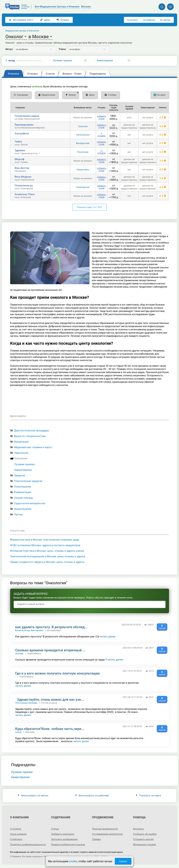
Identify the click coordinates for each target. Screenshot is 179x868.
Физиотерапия (23, 509)
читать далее (108, 637)
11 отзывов (101, 152)
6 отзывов (101, 135)
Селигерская (83, 187)
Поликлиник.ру (24, 186)
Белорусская (83, 143)
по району (149, 20)
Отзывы (63, 20)
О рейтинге (16, 839)
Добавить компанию (63, 834)
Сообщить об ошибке (145, 834)
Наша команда (18, 834)
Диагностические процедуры (32, 431)
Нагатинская (83, 135)
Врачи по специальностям (30, 436)
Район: (63, 49)
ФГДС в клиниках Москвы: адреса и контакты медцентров (45, 545)
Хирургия (20, 475)
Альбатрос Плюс (25, 194)
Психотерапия (23, 487)
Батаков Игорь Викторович (29, 630)
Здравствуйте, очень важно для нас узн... (50, 700)
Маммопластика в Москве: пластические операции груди (45, 540)
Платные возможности (105, 829)
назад (25, 61)
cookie (73, 861)
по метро (165, 20)
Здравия (20, 150)
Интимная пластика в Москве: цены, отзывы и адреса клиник (47, 551)
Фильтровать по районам (92, 796)
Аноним (19, 653)
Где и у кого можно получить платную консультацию (58, 673)
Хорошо (123, 861)
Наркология (21, 453)
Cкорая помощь (24, 498)
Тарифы (96, 839)
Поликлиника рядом (27, 116)
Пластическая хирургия (28, 481)
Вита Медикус (23, 177)
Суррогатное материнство (30, 503)
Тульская (83, 126)
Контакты (138, 829)
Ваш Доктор (22, 168)
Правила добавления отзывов (68, 845)
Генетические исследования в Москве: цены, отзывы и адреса (48, 556)
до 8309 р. (114, 126)
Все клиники (21, 20)
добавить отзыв (101, 117)
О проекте (16, 829)
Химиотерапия (105, 60)
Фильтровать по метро (33, 796)
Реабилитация (23, 492)
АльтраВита (22, 133)
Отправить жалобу (143, 839)
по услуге (132, 20)
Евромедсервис (24, 125)
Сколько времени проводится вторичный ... (50, 650)
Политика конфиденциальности (28, 845)
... (15, 425)
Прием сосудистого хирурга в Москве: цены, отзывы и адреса (47, 562)
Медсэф (20, 159)
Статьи (55, 829)
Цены (45, 20)
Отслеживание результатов (107, 834)
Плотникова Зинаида (26, 703)
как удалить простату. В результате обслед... (51, 627)
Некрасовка (83, 170)
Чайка (18, 142)
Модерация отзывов (145, 845)
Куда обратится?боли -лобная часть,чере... (50, 729)
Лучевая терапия (62, 60)
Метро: (9, 49)
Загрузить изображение (64, 839)
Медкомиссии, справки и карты (33, 447)
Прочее (18, 515)
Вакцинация (21, 442)
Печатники (83, 152)
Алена (18, 732)
